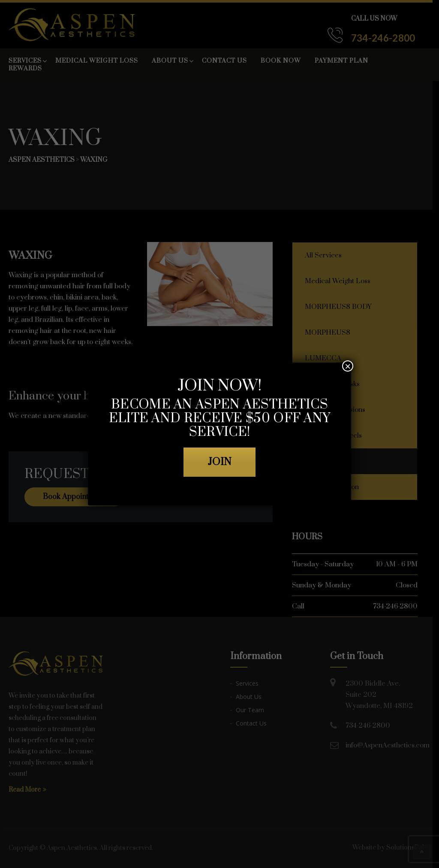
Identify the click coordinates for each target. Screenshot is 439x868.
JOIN (219, 462)
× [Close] (348, 366)
